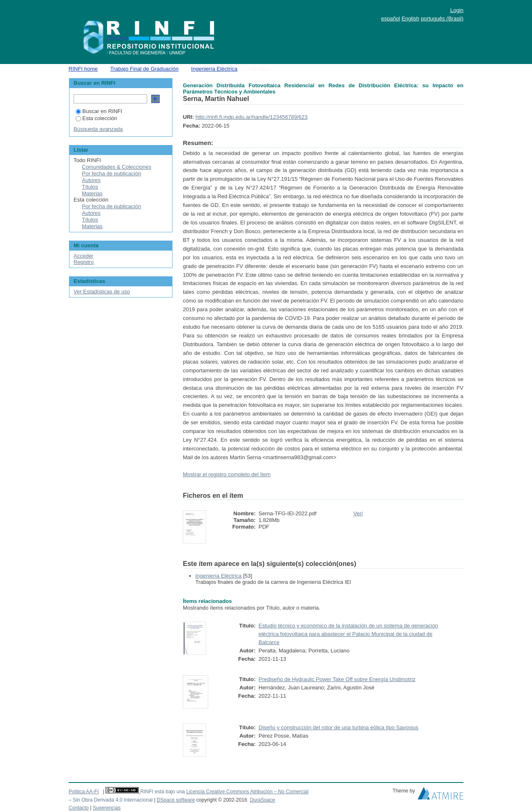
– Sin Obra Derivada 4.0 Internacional (111, 800)
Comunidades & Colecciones (117, 167)
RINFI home (83, 69)
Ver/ (358, 513)
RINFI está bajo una (162, 792)
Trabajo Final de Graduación (144, 69)
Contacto (79, 808)
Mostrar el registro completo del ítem (227, 474)
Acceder (84, 256)
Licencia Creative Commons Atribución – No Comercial (247, 792)
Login (457, 10)
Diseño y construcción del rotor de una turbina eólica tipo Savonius (338, 727)
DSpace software (176, 800)
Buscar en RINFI (99, 111)
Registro (84, 262)
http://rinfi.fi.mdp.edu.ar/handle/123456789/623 (251, 117)
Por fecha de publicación (111, 173)
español (391, 18)
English (410, 18)
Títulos (90, 187)
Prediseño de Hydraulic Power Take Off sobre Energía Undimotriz (337, 679)
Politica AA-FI (84, 792)
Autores (91, 180)
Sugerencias (107, 808)
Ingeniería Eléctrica (214, 69)
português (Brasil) (442, 18)
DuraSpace (262, 800)
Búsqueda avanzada (98, 129)
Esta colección (96, 118)
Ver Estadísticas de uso (102, 292)
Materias (92, 193)
